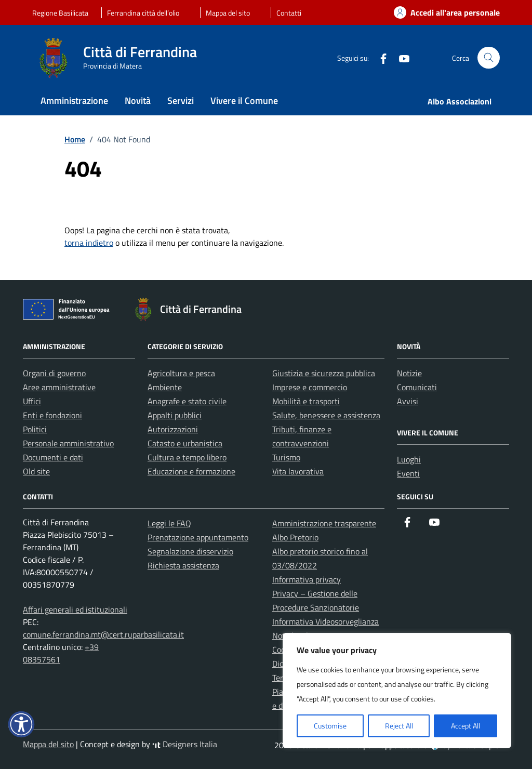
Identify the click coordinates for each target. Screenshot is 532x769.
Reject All (399, 726)
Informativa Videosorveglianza (325, 621)
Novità (138, 101)
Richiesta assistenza (183, 565)
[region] (397, 691)
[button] (21, 724)
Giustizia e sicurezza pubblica (324, 373)
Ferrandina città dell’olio (143, 13)
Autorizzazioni (173, 429)
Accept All (465, 726)
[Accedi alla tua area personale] (441, 12)
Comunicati (417, 387)
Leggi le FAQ (169, 523)
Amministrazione (74, 101)
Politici (35, 429)
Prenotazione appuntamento (198, 537)
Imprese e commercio (310, 387)
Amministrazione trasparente (324, 523)
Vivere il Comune (244, 101)
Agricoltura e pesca (181, 373)
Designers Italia (185, 744)
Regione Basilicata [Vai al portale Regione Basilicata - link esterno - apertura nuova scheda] (60, 13)
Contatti (289, 13)
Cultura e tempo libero (187, 457)
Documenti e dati (53, 457)
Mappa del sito (228, 13)
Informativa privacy (307, 579)
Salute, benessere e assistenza (326, 415)
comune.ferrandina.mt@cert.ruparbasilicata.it (103, 634)
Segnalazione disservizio (190, 551)
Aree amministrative (59, 387)
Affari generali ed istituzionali (75, 609)
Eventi (408, 473)
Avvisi (408, 401)
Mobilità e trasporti (306, 401)
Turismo (286, 457)
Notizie (409, 373)
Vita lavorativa (298, 471)
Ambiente (165, 387)
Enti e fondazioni (52, 415)
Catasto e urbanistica (185, 443)
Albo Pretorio (295, 537)
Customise (330, 726)
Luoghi (409, 459)
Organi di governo (54, 373)
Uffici (32, 401)
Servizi (181, 101)
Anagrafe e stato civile (187, 401)
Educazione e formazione (191, 471)
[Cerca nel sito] (489, 58)
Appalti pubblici (175, 415)
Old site (36, 471)
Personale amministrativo (68, 443)
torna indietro (89, 243)
